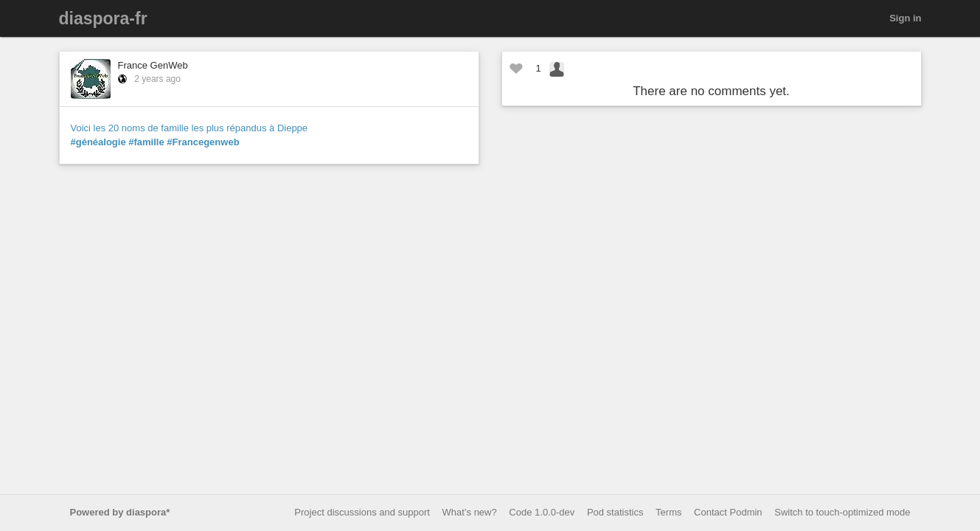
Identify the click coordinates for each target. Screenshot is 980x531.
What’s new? (470, 512)
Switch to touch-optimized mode (842, 512)
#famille (146, 142)
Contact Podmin (728, 512)
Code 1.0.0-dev (542, 512)
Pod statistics (615, 512)
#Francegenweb (203, 142)
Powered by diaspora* (120, 512)
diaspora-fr (103, 18)
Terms (668, 512)
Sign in (905, 18)
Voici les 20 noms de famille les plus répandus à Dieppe (190, 128)
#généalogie (98, 142)
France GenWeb (153, 65)
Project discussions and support (362, 512)
